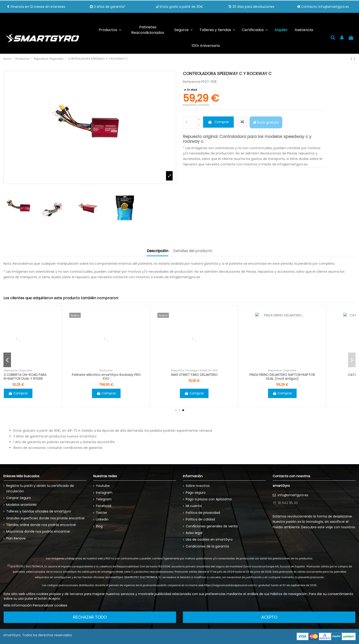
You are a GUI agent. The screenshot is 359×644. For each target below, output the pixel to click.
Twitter (102, 513)
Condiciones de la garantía (207, 546)
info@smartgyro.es (293, 495)
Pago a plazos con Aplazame (209, 499)
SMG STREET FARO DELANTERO (312, 375)
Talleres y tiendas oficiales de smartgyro (39, 511)
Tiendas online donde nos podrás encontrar (41, 525)
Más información (18, 605)
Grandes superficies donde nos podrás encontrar (45, 518)
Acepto (269, 617)
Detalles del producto (193, 251)
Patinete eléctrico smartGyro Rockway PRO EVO (224, 377)
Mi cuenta (194, 506)
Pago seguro (196, 493)
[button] (183, 30)
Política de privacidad (203, 513)
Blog (99, 526)
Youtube (103, 486)
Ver (48, 393)
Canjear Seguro (19, 498)
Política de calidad (200, 519)
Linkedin (102, 519)
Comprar (218, 122)
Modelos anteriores (21, 505)
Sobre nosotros (198, 486)
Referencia (192, 82)
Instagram (104, 493)
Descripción (158, 251)
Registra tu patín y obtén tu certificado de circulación (40, 488)
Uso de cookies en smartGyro (209, 539)
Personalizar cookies (50, 605)
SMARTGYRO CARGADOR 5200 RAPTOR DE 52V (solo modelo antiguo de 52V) (48, 377)
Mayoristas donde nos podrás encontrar (38, 531)
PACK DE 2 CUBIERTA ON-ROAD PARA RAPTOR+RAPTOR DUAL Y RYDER (135, 377)
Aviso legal (194, 533)
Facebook (104, 506)
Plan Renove (16, 538)
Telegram (104, 499)
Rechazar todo (90, 617)
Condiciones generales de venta (212, 526)
